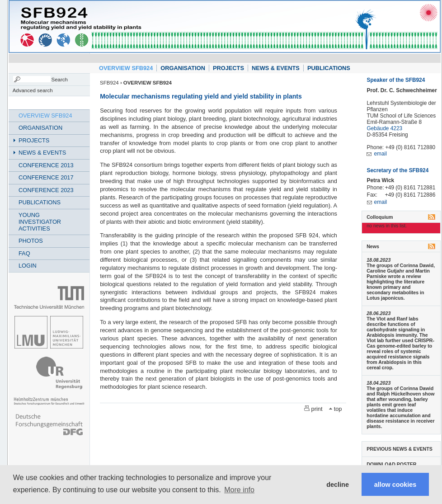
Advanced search (33, 90)
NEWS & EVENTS (276, 68)
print (317, 409)
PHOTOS (31, 241)
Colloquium (380, 217)
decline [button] (338, 485)
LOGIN (28, 266)
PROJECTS (228, 68)
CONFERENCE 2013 (46, 165)
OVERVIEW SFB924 (126, 68)
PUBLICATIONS (329, 68)
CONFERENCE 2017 (46, 177)
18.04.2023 (379, 383)
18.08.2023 (379, 260)
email (380, 154)
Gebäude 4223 (384, 128)
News (373, 246)
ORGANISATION (183, 68)
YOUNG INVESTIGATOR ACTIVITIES (40, 222)
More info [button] (239, 490)
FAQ (24, 253)
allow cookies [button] (395, 485)
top (338, 409)
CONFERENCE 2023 (46, 190)
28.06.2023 (379, 313)
